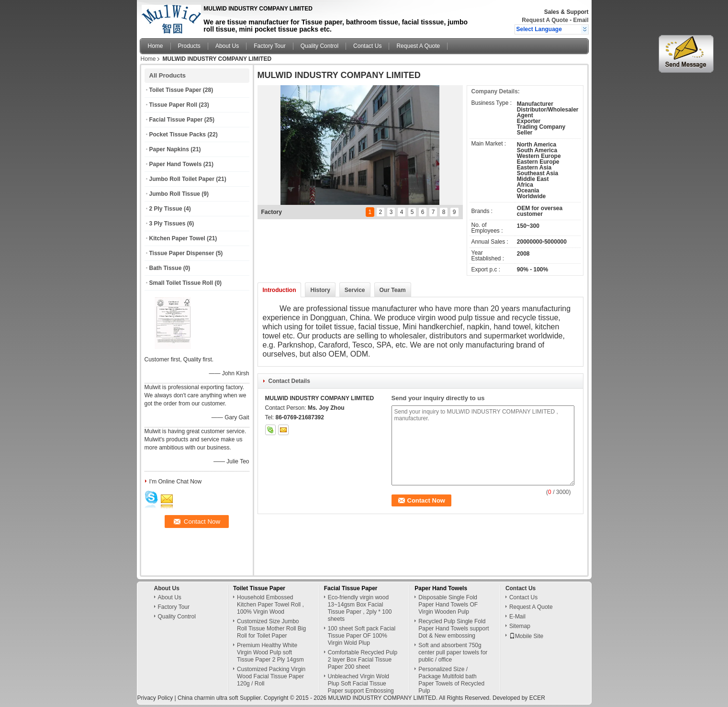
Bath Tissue (166, 268)
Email (581, 20)
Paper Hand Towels (176, 164)
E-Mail (517, 617)
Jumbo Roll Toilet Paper (182, 179)
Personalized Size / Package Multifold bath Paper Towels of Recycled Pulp (451, 680)
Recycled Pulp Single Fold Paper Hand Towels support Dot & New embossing (454, 628)
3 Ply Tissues (168, 224)
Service (355, 290)
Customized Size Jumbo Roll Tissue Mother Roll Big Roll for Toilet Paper (271, 628)
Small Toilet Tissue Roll (181, 283)
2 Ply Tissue (166, 209)
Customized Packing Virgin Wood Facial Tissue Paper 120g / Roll (271, 676)
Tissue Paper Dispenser (182, 253)
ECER (537, 698)
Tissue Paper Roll (173, 105)
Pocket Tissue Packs (178, 135)
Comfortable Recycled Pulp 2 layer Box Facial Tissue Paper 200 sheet (363, 660)
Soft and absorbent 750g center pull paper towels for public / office (453, 652)
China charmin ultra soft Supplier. (221, 698)
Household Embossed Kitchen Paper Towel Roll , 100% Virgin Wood (270, 605)
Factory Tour (269, 46)
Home (156, 46)
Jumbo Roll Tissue (175, 194)
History (320, 290)
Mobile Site (526, 636)
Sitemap (520, 626)
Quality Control (319, 46)
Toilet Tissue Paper (175, 90)
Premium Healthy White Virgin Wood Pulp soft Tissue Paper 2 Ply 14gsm (270, 652)
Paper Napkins (169, 149)
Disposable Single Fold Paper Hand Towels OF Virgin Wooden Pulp (448, 605)
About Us (227, 46)
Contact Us (367, 46)
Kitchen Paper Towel (177, 238)
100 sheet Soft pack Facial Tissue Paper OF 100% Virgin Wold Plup (362, 636)
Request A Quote (545, 20)
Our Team (393, 290)
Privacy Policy (155, 698)
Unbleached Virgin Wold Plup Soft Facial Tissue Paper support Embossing (361, 684)
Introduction (280, 290)
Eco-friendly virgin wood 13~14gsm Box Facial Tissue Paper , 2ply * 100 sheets (360, 608)
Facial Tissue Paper (176, 120)
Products (189, 46)
